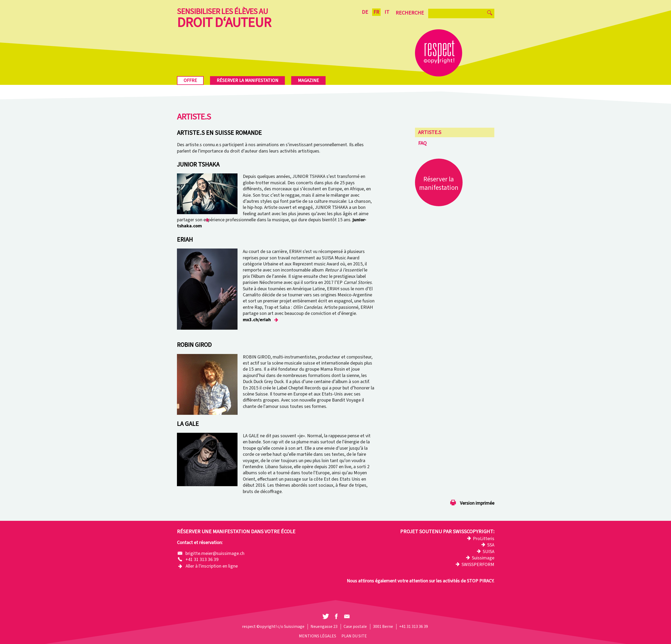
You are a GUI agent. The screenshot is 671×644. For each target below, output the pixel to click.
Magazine (308, 80)
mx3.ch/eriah (257, 320)
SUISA (489, 552)
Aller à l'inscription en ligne (212, 566)
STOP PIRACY (480, 581)
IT (387, 12)
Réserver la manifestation (247, 80)
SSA (491, 545)
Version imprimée (477, 503)
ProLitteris (484, 539)
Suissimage (483, 558)
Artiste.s (430, 132)
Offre (190, 80)
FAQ (422, 143)
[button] (326, 617)
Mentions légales (318, 636)
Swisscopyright (473, 532)
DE (365, 12)
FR (376, 12)
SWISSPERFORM (478, 565)
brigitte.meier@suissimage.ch (215, 553)
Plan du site (354, 636)
